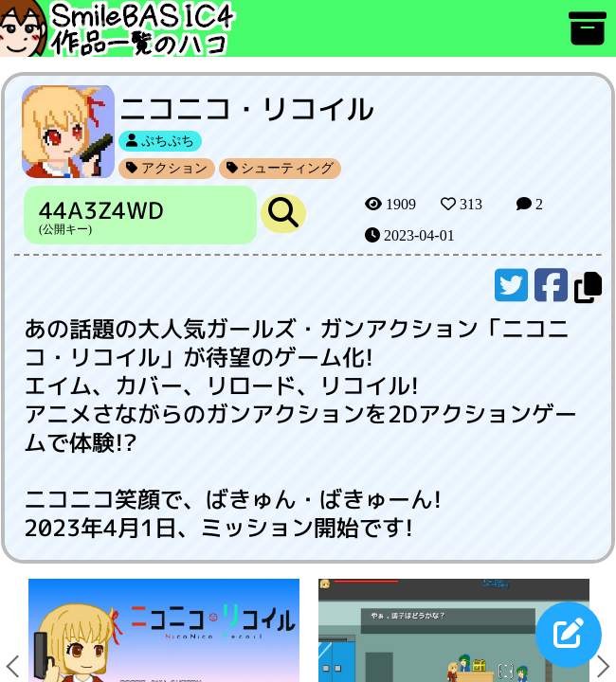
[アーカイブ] (588, 37)
